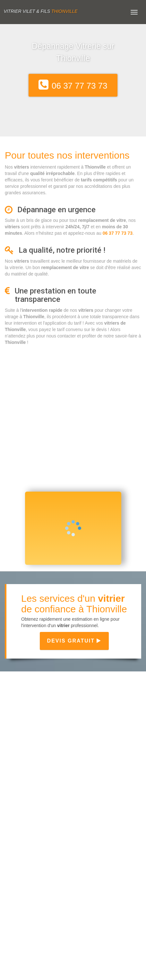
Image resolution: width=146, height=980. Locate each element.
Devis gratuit (74, 641)
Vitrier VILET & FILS (40, 11)
